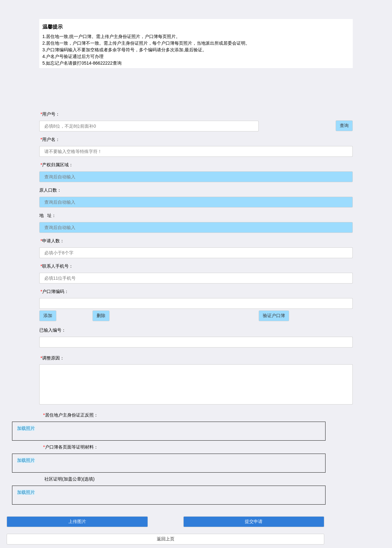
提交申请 (254, 521)
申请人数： (52, 241)
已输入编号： (53, 330)
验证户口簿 (274, 315)
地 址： (48, 215)
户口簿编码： (54, 291)
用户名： (50, 139)
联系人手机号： (56, 266)
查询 (344, 125)
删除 (101, 315)
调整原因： (52, 358)
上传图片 (77, 521)
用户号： (50, 114)
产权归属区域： (56, 165)
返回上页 (166, 539)
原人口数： (50, 190)
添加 (48, 315)
